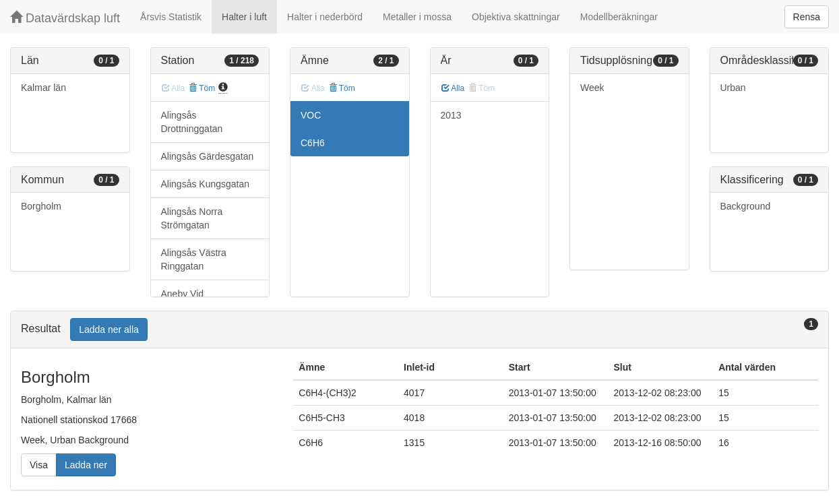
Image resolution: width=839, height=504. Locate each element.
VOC (311, 115)
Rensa (807, 17)
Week (592, 88)
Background (746, 206)
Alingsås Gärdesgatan (208, 156)
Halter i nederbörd (325, 17)
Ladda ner (86, 465)
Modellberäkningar (619, 17)
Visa (39, 465)
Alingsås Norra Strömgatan (192, 218)
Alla (453, 88)
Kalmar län (43, 88)
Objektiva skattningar (516, 17)
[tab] (419, 330)
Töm (202, 88)
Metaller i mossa (417, 17)
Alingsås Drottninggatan (192, 122)
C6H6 (313, 143)
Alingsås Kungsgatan (206, 184)
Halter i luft (244, 17)
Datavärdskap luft (65, 18)
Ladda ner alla (109, 329)
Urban (733, 88)
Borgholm (41, 206)
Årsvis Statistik (171, 17)
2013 (451, 115)
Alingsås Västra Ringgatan (194, 259)
